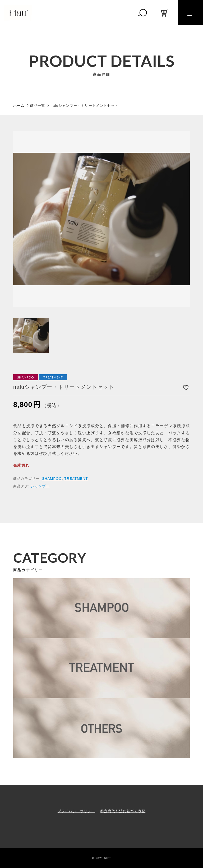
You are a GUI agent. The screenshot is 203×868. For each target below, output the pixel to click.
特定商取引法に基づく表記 (123, 811)
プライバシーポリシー (76, 811)
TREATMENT (76, 479)
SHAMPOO (52, 479)
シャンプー (40, 486)
